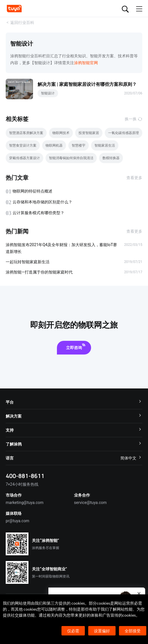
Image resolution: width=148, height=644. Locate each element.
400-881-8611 (25, 476)
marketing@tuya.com (25, 503)
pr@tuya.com (18, 521)
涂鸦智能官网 (86, 63)
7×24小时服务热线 (22, 484)
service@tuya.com (90, 503)
